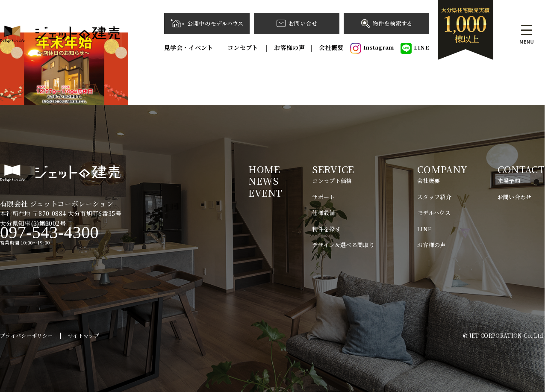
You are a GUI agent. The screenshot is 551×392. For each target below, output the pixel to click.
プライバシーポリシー (27, 335)
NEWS (263, 181)
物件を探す (326, 229)
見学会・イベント (189, 47)
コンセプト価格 (332, 181)
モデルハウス (434, 213)
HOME (264, 169)
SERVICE (333, 169)
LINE (415, 48)
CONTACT (521, 169)
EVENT (265, 193)
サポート (323, 197)
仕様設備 (323, 213)
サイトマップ (84, 335)
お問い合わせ (515, 197)
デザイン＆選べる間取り (343, 245)
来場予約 (509, 181)
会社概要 (331, 47)
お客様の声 (289, 47)
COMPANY (442, 169)
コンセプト (244, 47)
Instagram (372, 48)
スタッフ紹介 (434, 197)
